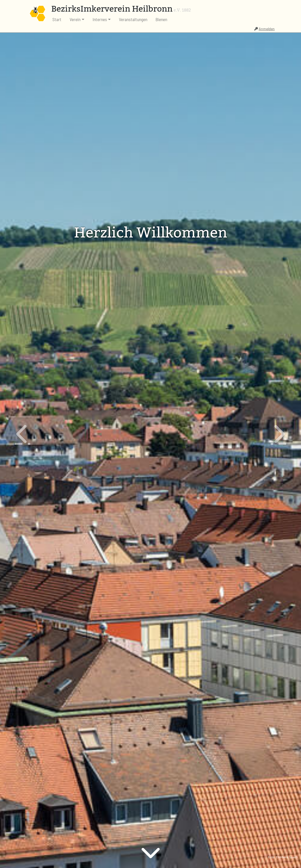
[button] (23, 434)
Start (57, 19)
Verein (75, 19)
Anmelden (265, 29)
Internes (100, 19)
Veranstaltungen (133, 19)
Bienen (161, 19)
